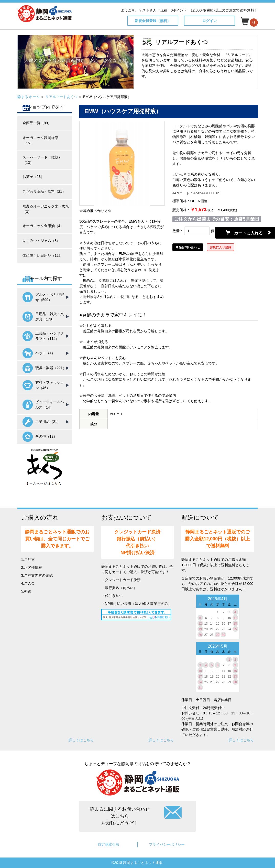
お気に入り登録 (221, 247)
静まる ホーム (29, 97)
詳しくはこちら (81, 740)
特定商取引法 (108, 844)
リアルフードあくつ (61, 97)
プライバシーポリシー (167, 844)
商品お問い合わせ (188, 247)
